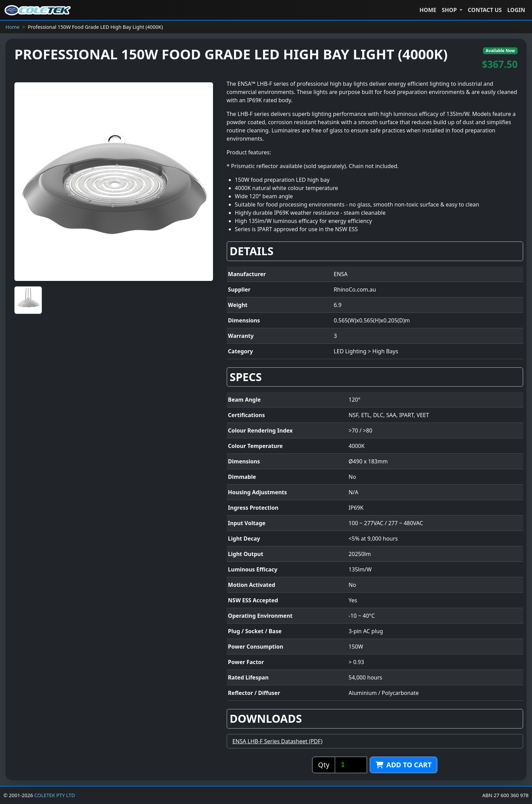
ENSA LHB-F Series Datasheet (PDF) (277, 741)
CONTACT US (485, 10)
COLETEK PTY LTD (55, 795)
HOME (428, 10)
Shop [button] (450, 10)
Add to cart (404, 765)
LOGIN (516, 10)
